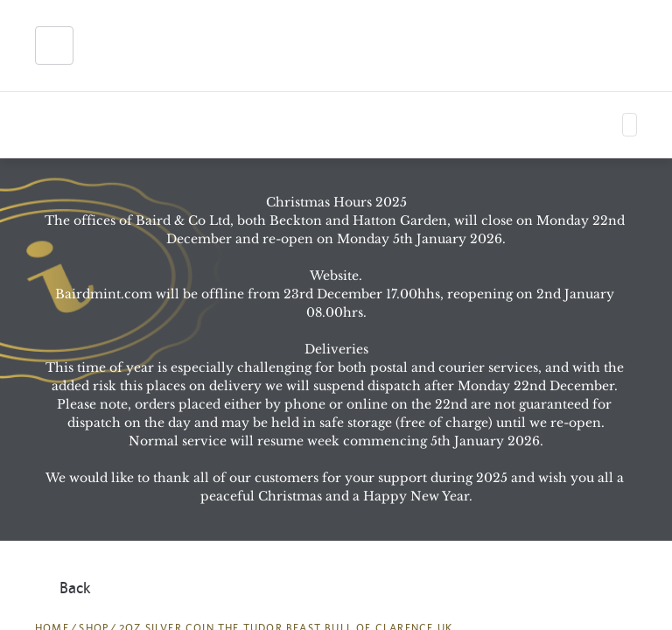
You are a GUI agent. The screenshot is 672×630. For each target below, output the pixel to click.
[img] (133, 45)
